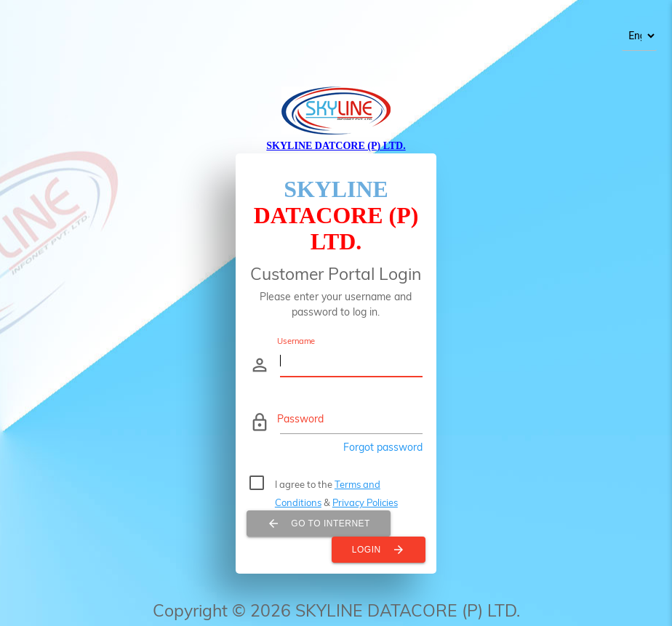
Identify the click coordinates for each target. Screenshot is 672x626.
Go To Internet (319, 523)
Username (296, 341)
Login (379, 550)
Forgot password (383, 447)
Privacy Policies (365, 502)
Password (300, 419)
